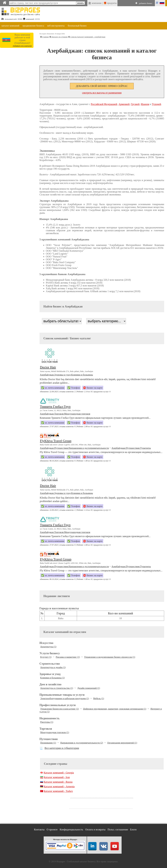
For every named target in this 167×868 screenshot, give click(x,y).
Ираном (145, 104)
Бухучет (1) (46, 657)
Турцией (156, 104)
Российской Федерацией (104, 104)
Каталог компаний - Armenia (59, 786)
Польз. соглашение (118, 830)
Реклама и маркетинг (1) (68, 657)
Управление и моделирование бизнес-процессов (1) (110, 657)
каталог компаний (10, 26)
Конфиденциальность (71, 830)
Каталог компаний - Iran (57, 777)
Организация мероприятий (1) (122, 743)
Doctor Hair (48, 367)
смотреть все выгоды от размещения (102, 93)
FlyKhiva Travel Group (56, 441)
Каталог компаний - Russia (58, 782)
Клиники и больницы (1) (53, 678)
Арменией (124, 104)
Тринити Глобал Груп (55, 407)
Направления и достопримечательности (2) (82, 743)
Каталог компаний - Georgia (59, 773)
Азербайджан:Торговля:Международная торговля (65, 414)
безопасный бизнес (77, 26)
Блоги (133, 830)
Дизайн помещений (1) (89, 688)
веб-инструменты (56, 26)
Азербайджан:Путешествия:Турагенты (131, 448)
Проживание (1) (48, 743)
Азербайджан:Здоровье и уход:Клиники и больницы (67, 375)
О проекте (52, 830)
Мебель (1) (99, 698)
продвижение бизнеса (33, 26)
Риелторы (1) (47, 722)
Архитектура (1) (48, 647)
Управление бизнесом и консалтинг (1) (60, 709)
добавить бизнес (146, 3)
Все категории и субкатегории (62, 748)
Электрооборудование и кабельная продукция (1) (65, 698)
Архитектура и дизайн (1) (53, 667)
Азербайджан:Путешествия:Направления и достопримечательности (74, 448)
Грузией (135, 104)
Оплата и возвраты (95, 830)
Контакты (39, 830)
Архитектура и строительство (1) (57, 688)
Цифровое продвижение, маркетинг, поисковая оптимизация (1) (115, 709)
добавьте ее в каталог (22, 46)
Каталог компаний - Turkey (58, 791)
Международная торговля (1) (55, 732)
